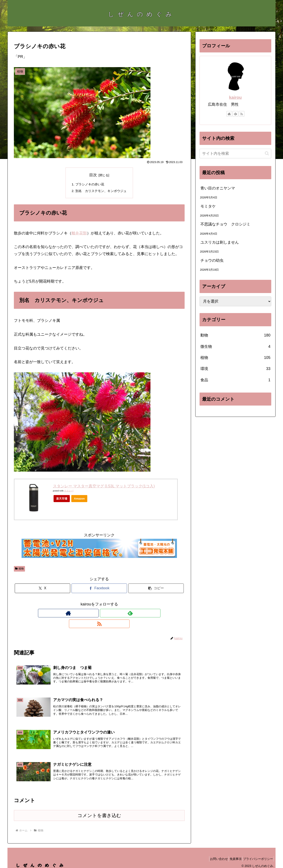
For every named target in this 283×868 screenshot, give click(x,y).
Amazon (79, 499)
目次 (93, 175)
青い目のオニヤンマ (218, 188)
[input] (235, 154)
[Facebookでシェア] (99, 589)
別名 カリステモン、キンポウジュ (101, 192)
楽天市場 (62, 499)
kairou (235, 97)
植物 (19, 570)
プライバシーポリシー (257, 855)
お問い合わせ (212, 855)
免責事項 (231, 855)
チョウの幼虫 (212, 260)
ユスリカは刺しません (220, 242)
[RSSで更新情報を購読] (109, 614)
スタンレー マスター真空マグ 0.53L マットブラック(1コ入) (104, 487)
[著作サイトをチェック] (89, 614)
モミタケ (208, 206)
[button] (156, 589)
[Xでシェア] (42, 589)
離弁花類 (79, 234)
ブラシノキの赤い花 (89, 185)
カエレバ (69, 492)
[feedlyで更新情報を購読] (99, 614)
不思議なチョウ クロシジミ (225, 224)
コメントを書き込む (99, 811)
